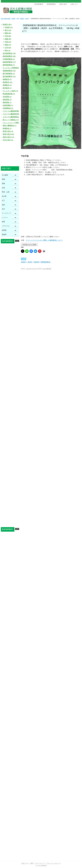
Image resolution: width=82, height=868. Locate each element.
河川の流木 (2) (8, 140)
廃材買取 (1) (7, 102)
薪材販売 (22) (8, 82)
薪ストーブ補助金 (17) (11, 120)
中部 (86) (8, 36)
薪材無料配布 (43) (9, 56)
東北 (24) (8, 30)
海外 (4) (7, 50)
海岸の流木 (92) (8, 134)
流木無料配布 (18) (9, 53)
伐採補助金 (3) (8, 108)
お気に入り (74, 4)
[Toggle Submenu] (15, 175)
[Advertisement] (65, 11)
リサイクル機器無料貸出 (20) (13, 114)
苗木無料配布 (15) (9, 76)
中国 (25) (8, 42)
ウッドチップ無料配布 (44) (12, 68)
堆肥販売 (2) (7, 85)
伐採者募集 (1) (8, 105)
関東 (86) (8, 33)
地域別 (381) (7, 24)
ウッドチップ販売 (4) (10, 91)
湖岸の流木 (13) (8, 137)
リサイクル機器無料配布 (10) (13, 111)
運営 (32, 863)
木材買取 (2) (7, 97)
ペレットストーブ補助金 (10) (13, 123)
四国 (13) (8, 45)
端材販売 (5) (7, 79)
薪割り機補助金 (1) (10, 126)
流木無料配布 (39, 4)
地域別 (23, 262)
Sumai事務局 (47, 269)
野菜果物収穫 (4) (9, 94)
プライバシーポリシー (53, 863)
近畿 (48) (8, 39)
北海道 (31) (9, 27)
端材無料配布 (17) (9, 62)
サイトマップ (40, 863)
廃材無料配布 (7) (9, 65)
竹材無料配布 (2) (9, 59)
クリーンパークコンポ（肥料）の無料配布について (44, 240)
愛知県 (37, 262)
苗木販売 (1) (7, 88)
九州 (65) (8, 48)
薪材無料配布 (51, 4)
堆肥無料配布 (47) (9, 71)
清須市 (30, 262)
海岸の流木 (63, 4)
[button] (18, 241)
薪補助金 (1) (7, 128)
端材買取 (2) (7, 100)
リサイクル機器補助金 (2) (12, 117)
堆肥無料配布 (46, 262)
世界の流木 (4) (8, 131)
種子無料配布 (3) (9, 74)
